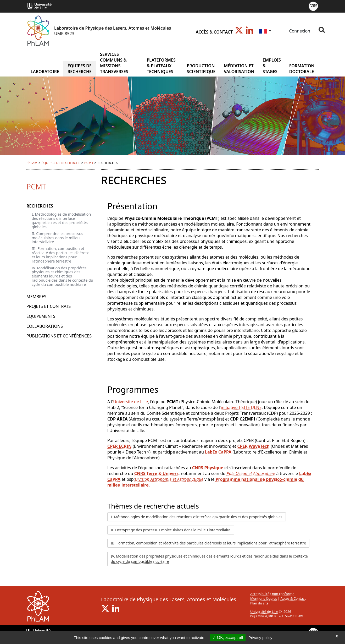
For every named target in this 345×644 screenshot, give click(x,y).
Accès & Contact (214, 32)
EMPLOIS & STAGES (272, 66)
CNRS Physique (208, 468)
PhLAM (32, 163)
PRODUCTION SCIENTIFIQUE (201, 69)
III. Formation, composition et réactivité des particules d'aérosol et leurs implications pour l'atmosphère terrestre (61, 255)
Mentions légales (264, 598)
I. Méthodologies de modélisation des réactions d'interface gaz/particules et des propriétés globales (61, 220)
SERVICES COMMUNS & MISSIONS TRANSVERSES (114, 63)
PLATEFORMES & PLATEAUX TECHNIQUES (161, 66)
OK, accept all (228, 638)
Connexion (299, 31)
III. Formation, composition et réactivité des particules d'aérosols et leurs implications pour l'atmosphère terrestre (208, 543)
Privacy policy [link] (260, 638)
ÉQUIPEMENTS (41, 316)
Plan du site (259, 603)
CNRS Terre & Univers (156, 473)
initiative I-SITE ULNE (241, 407)
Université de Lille (130, 402)
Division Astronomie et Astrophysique (169, 479)
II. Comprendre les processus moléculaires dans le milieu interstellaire (57, 238)
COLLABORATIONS (45, 326)
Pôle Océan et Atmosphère (251, 473)
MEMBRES (36, 297)
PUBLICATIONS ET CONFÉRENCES (59, 336)
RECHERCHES (40, 206)
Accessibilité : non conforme (272, 594)
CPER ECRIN (119, 446)
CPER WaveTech (253, 446)
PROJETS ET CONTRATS (49, 306)
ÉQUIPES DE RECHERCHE (80, 69)
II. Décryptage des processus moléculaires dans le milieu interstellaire (171, 530)
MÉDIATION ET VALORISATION (239, 69)
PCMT (89, 163)
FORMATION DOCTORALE (302, 69)
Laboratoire (45, 72)
